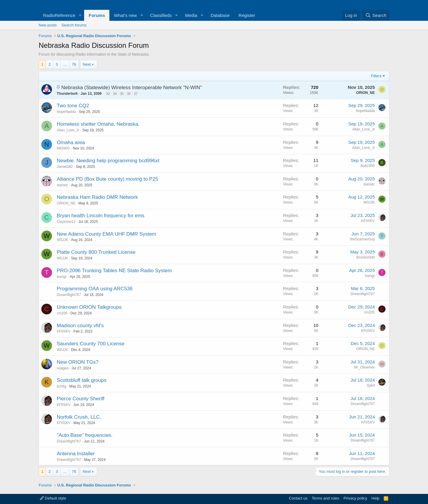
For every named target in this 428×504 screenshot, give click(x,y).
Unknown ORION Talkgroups (89, 307)
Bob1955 (368, 166)
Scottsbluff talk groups (82, 380)
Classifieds (161, 15)
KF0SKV (368, 221)
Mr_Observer (364, 367)
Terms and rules (325, 498)
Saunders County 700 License (91, 344)
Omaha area (71, 142)
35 (122, 94)
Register (247, 15)
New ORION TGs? (78, 362)
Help (376, 498)
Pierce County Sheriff (81, 399)
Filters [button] (376, 76)
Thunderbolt (67, 94)
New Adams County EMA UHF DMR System (106, 234)
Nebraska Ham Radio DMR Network (97, 197)
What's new (125, 15)
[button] (80, 15)
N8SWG (63, 148)
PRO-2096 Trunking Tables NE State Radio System (114, 271)
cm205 (62, 313)
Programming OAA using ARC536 (95, 289)
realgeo (63, 368)
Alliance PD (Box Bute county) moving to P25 (107, 179)
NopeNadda (66, 112)
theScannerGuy (362, 239)
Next (87, 64)
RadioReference (59, 15)
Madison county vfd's (80, 326)
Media (191, 15)
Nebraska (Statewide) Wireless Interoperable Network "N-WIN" (132, 88)
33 (108, 94)
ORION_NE (365, 93)
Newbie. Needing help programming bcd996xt (108, 161)
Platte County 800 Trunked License (96, 252)
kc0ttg (62, 386)
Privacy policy (355, 498)
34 (115, 94)
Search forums (74, 25)
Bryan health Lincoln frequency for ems (101, 216)
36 (129, 94)
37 (136, 94)
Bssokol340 (366, 257)
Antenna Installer (76, 454)
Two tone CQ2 (73, 106)
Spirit (371, 385)
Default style (53, 498)
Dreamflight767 (69, 295)
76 (74, 64)
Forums (97, 15)
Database (220, 15)
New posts (48, 25)
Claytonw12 (66, 222)
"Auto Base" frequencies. (85, 435)
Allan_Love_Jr (68, 130)
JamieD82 (65, 167)
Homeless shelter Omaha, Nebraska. (98, 124)
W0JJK (369, 202)
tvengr (62, 277)
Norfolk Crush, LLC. (79, 417)
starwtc (62, 185)
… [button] (65, 64)
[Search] (376, 15)
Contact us (298, 498)
